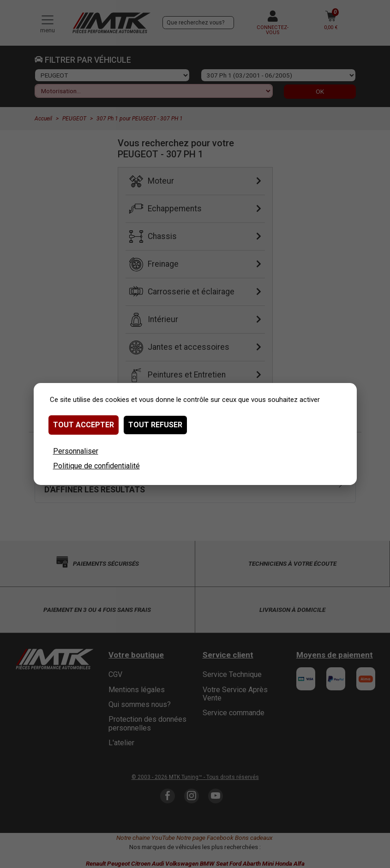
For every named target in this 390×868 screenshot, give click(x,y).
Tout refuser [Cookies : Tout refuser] (155, 425)
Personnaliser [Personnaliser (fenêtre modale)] (76, 451)
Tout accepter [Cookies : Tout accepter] (84, 425)
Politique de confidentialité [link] (96, 466)
